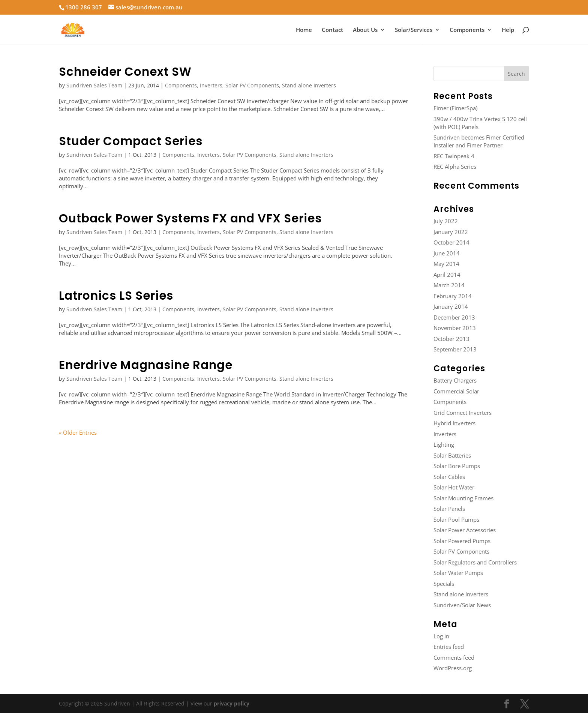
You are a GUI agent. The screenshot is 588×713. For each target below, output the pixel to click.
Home (304, 30)
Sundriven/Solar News (462, 605)
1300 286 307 (84, 7)
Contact (332, 30)
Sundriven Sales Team (94, 85)
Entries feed (449, 647)
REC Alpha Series (455, 167)
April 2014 (447, 275)
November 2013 (455, 328)
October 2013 (451, 339)
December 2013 (454, 317)
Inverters (211, 85)
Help (508, 30)
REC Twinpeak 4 (454, 156)
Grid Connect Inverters (463, 413)
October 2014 (451, 242)
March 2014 (449, 285)
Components (467, 30)
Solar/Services (414, 30)
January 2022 (451, 232)
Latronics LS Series (116, 296)
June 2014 (447, 253)
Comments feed (454, 657)
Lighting (444, 444)
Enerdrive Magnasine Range (146, 365)
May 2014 (446, 264)
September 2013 (455, 349)
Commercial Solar (456, 391)
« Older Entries (78, 432)
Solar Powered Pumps (462, 541)
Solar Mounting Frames (463, 498)
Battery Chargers (455, 380)
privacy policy (232, 703)
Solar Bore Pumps (457, 466)
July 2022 (446, 221)
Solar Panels (449, 509)
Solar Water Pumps (458, 573)
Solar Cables (449, 477)
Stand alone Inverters (309, 85)
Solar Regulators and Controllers (475, 562)
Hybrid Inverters (454, 423)
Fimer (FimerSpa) (455, 108)
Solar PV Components (252, 85)
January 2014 (451, 306)
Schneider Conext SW (125, 72)
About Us (365, 30)
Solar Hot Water (454, 487)
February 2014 (453, 296)
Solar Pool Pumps (456, 519)
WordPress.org (453, 668)
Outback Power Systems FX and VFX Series (190, 218)
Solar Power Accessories (465, 530)
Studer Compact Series (131, 141)
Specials (444, 584)
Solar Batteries (452, 455)
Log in (441, 636)
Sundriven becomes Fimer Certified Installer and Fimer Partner (479, 141)
